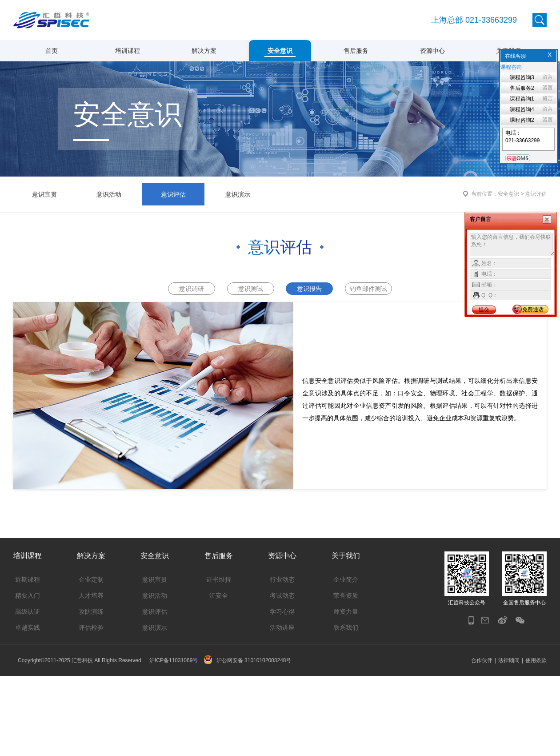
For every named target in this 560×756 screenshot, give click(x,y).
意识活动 (109, 266)
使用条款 (536, 740)
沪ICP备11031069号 (174, 740)
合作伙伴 (482, 740)
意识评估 (173, 266)
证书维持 (219, 659)
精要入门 (28, 676)
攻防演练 (91, 692)
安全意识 (280, 51)
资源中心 (432, 51)
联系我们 (346, 708)
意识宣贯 (44, 266)
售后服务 (356, 51)
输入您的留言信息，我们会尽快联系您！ (512, 245)
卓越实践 (28, 708)
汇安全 (219, 676)
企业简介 (346, 659)
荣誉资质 (346, 676)
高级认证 (28, 692)
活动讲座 (282, 708)
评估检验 (91, 708)
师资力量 (346, 692)
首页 (52, 51)
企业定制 (91, 659)
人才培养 (91, 676)
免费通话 (533, 310)
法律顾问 (509, 740)
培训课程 (128, 51)
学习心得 (282, 692)
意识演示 (238, 266)
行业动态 (282, 659)
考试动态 (282, 676)
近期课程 (28, 659)
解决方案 (204, 51)
